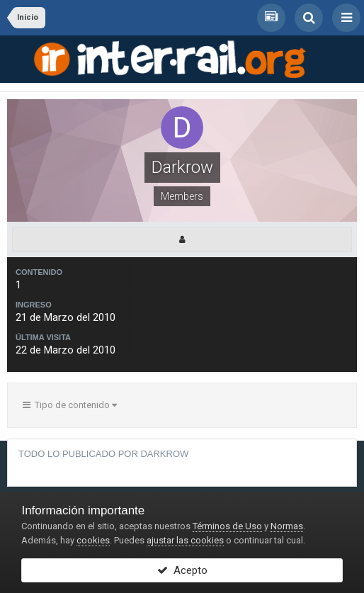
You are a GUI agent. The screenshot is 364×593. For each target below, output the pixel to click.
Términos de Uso (227, 526)
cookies (93, 540)
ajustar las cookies (185, 540)
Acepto (182, 570)
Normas (287, 526)
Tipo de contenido (70, 405)
